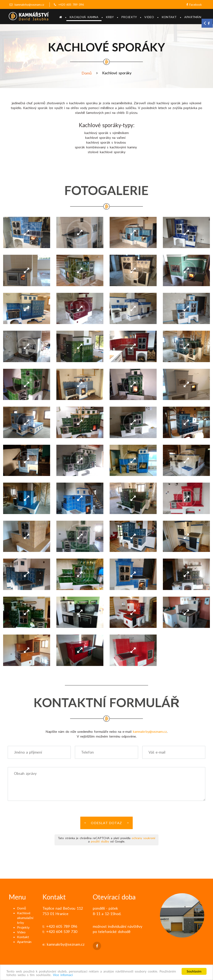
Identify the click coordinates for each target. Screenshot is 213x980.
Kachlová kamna (84, 17)
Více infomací (63, 975)
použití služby (100, 841)
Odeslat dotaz (106, 823)
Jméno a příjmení (28, 752)
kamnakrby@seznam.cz (29, 4)
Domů (87, 73)
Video (149, 17)
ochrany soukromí (143, 838)
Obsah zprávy (25, 773)
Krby (110, 17)
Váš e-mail (157, 752)
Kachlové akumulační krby (25, 918)
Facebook (194, 4)
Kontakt (169, 17)
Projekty (129, 17)
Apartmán (193, 17)
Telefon (87, 752)
